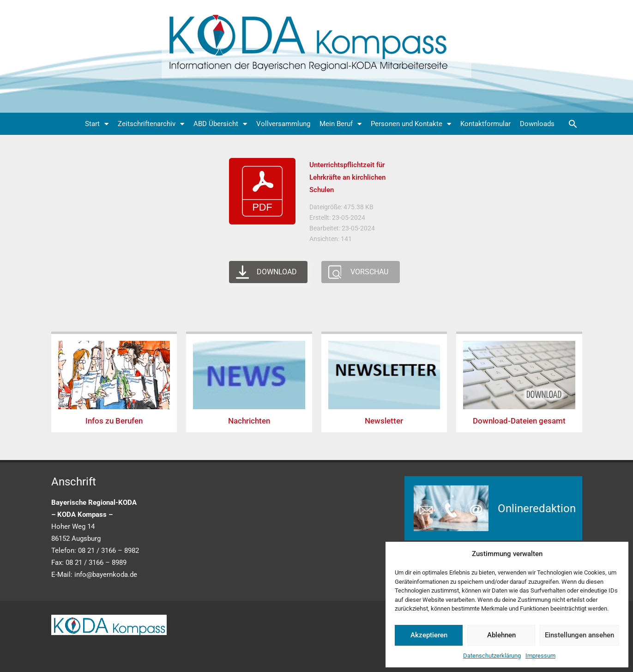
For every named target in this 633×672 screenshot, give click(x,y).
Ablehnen (501, 635)
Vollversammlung (283, 124)
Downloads (537, 124)
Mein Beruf (341, 124)
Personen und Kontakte (411, 124)
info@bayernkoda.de (106, 575)
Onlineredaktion (537, 509)
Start (97, 124)
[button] (573, 124)
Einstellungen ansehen (579, 635)
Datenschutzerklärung (492, 656)
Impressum (540, 656)
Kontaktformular (485, 124)
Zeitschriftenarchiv (151, 124)
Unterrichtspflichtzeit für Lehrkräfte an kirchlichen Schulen (347, 177)
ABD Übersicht (220, 124)
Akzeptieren (429, 635)
